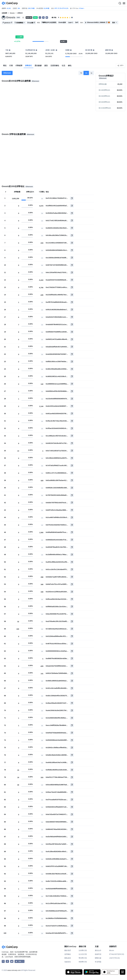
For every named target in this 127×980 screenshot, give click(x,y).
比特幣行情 (83, 950)
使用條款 (68, 954)
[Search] (120, 3)
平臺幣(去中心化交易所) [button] (49, 22)
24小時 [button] (64, 41)
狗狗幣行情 (83, 962)
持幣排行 (28, 66)
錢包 (70, 66)
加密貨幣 (4, 13)
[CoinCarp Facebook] (7, 961)
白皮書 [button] (31, 23)
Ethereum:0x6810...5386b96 (96, 22)
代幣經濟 (19, 66)
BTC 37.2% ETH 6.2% (61, 8)
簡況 (5, 66)
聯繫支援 (98, 958)
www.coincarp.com (14, 970)
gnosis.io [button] (7, 23)
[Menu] (124, 3)
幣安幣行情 (83, 958)
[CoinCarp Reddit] (12, 961)
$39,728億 (31, 8)
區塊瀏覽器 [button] (20, 23)
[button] (43, 18)
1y (91, 73)
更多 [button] (115, 23)
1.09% (19, 37)
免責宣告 (68, 962)
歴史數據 (38, 66)
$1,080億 (46, 8)
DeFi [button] (77, 22)
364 (19, 8)
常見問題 (98, 962)
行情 (11, 66)
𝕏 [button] (40, 18)
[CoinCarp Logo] (10, 3)
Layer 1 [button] (71, 22)
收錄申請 (98, 954)
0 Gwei (82, 8)
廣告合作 (98, 950)
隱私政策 (68, 958)
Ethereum (7, 73)
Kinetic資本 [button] (62, 22)
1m (86, 73)
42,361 (9, 8)
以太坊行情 (83, 954)
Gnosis (12, 13)
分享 (120, 66)
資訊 (46, 66)
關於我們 (68, 950)
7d (81, 73)
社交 (63, 66)
